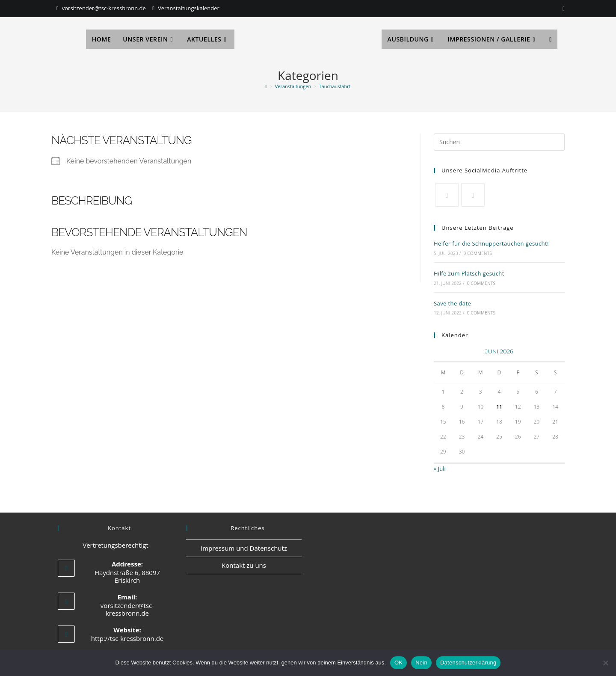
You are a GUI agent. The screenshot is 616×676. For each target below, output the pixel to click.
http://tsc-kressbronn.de (127, 638)
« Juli (440, 468)
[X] (447, 195)
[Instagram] (562, 9)
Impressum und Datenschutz (244, 548)
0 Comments (478, 253)
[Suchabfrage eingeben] (499, 142)
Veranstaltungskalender (189, 8)
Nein (421, 663)
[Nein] (605, 663)
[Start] (266, 86)
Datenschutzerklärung (468, 663)
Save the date (452, 303)
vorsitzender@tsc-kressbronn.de (104, 8)
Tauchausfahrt (335, 86)
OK (398, 663)
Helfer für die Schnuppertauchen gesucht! (491, 243)
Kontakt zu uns (244, 565)
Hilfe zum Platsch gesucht (469, 273)
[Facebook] (473, 195)
